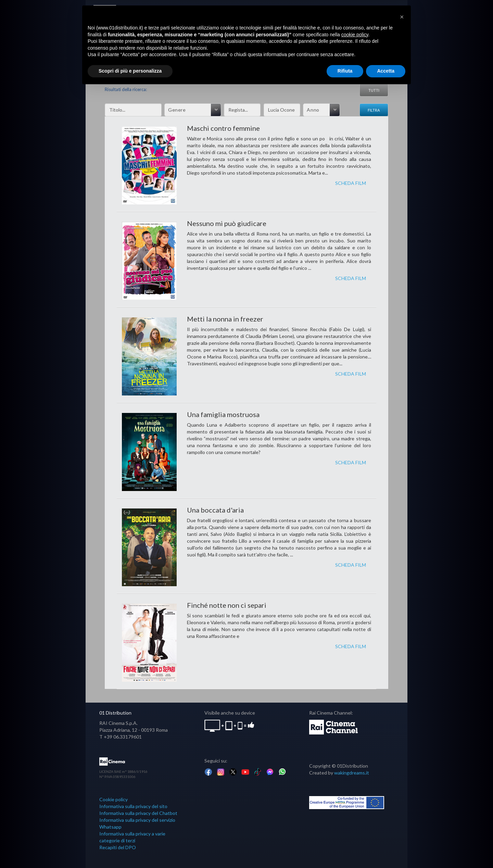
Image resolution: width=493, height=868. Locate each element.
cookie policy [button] (355, 35)
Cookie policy (113, 799)
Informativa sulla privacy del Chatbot (138, 813)
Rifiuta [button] (345, 71)
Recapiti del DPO (118, 847)
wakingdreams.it (352, 773)
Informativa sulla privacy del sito (133, 806)
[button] (402, 16)
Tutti (374, 90)
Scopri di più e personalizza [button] (130, 71)
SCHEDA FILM (351, 183)
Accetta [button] (386, 71)
